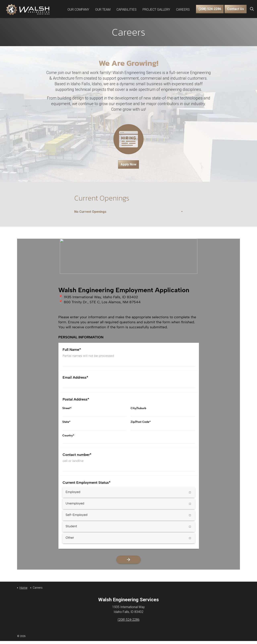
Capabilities (126, 9)
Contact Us (236, 9)
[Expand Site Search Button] (252, 9)
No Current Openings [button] (90, 212)
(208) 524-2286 (210, 9)
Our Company (78, 9)
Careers (183, 9)
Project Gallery (156, 9)
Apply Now (128, 164)
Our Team (103, 9)
